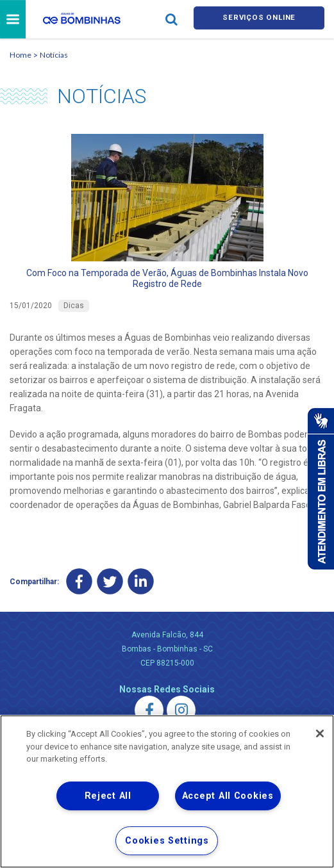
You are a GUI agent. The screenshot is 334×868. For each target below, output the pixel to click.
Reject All (108, 796)
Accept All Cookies (228, 796)
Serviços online (259, 20)
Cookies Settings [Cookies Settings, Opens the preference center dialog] (167, 841)
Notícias (54, 57)
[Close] (320, 733)
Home (21, 57)
